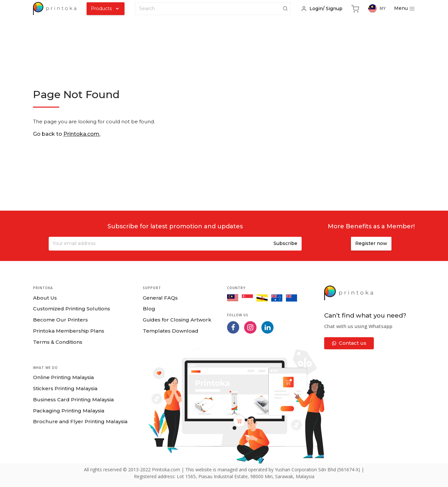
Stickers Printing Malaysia (65, 388)
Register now (371, 243)
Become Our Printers (60, 320)
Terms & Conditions (58, 342)
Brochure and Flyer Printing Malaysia (80, 421)
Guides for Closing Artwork (177, 320)
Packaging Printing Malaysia (69, 411)
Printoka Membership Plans (69, 331)
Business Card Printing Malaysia (73, 400)
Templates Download (171, 331)
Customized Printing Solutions (72, 309)
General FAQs (160, 298)
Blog (149, 309)
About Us (45, 298)
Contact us (349, 343)
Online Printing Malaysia (63, 377)
